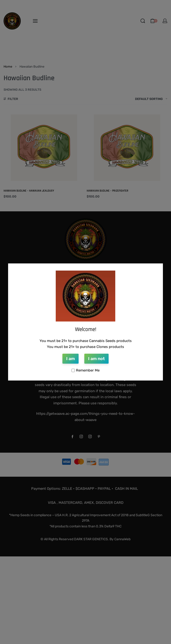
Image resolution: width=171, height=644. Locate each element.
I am (70, 359)
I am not (96, 359)
